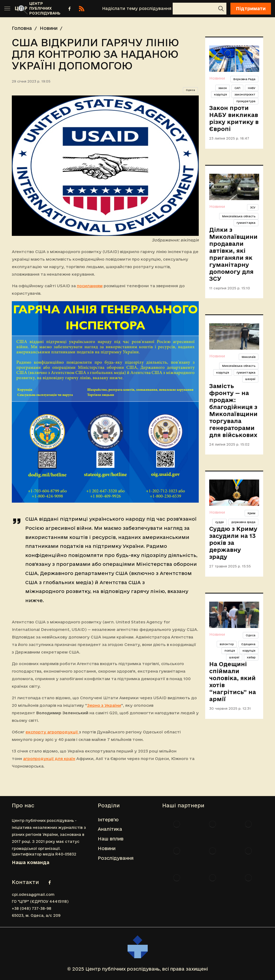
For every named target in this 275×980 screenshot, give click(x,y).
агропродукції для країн (49, 759)
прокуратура (246, 101)
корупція (220, 94)
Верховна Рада (244, 79)
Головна (22, 28)
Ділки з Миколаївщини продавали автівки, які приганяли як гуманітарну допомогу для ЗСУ (233, 254)
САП (237, 88)
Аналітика (110, 829)
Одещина (248, 644)
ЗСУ (253, 207)
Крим (252, 513)
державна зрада (243, 522)
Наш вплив (111, 839)
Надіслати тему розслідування (137, 8)
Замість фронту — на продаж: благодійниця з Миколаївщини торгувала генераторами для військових (233, 410)
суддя (219, 522)
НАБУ (252, 88)
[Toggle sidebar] (7, 9)
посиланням (90, 286)
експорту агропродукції (52, 732)
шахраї (250, 379)
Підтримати (251, 8)
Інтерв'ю (108, 820)
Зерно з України (104, 705)
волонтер (227, 644)
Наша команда (31, 862)
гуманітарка (246, 223)
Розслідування (116, 858)
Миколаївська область (239, 216)
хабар (251, 657)
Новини (49, 28)
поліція (230, 651)
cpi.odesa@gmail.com (33, 894)
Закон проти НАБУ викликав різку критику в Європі (234, 118)
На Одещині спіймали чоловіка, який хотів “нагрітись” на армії (233, 681)
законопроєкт (245, 94)
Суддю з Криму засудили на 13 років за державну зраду (233, 543)
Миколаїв (249, 357)
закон (223, 88)
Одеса (190, 90)
